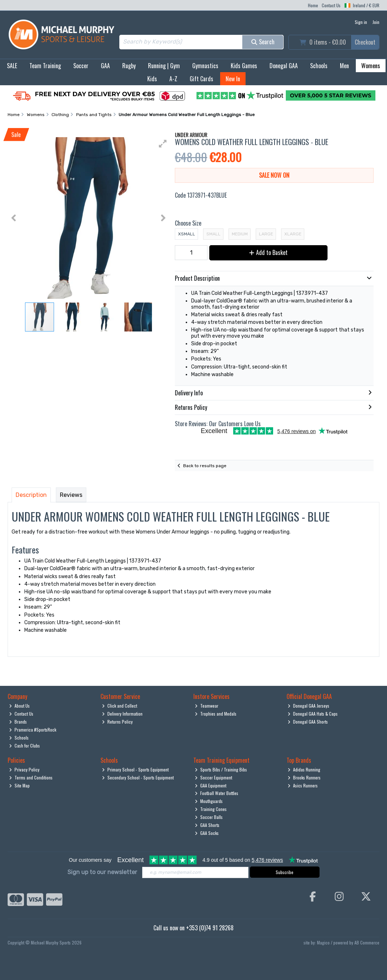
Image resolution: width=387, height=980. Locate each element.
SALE (12, 66)
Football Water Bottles (217, 793)
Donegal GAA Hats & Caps (313, 714)
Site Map (19, 785)
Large (266, 234)
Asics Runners (303, 785)
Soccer (81, 66)
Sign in (361, 22)
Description (31, 495)
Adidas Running (304, 769)
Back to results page (205, 466)
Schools (319, 66)
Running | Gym (164, 66)
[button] (163, 144)
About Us (19, 706)
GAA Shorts (207, 825)
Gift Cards (201, 79)
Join (376, 22)
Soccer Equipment (213, 777)
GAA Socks (207, 833)
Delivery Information (122, 714)
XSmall (187, 234)
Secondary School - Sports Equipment (138, 777)
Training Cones (211, 809)
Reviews (71, 495)
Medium (240, 234)
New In (233, 79)
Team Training (45, 66)
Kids (152, 79)
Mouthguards (209, 801)
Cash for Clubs (24, 746)
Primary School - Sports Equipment (135, 769)
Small (213, 234)
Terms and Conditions (31, 777)
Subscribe (285, 872)
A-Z (173, 79)
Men (344, 66)
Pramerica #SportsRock (33, 730)
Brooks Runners (304, 777)
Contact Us (331, 5)
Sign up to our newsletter (102, 872)
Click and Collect (120, 706)
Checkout (365, 42)
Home (313, 5)
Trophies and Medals (216, 714)
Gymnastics (205, 66)
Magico (323, 942)
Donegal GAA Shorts (308, 722)
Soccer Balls (209, 817)
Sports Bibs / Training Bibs (221, 769)
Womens (371, 66)
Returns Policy (117, 722)
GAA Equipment (211, 785)
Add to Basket (268, 252)
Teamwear (207, 706)
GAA (105, 66)
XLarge (293, 234)
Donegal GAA (284, 66)
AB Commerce (367, 942)
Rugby (129, 66)
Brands (18, 722)
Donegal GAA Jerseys (308, 706)
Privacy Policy (24, 769)
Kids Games (244, 66)
